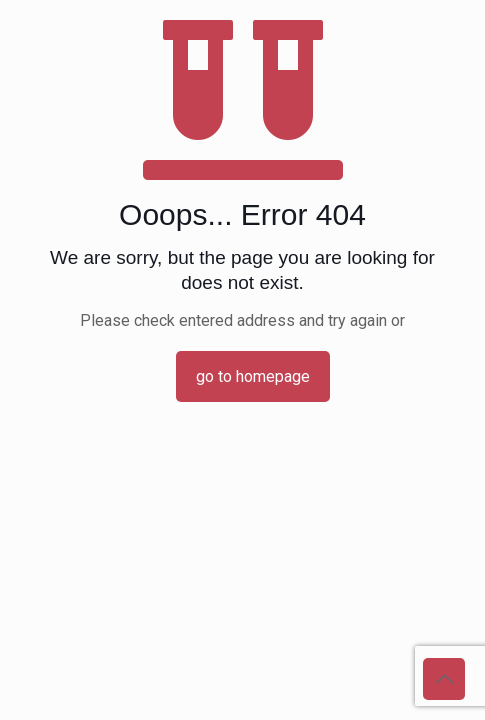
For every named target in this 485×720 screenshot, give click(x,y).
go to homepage (253, 376)
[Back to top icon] (444, 679)
